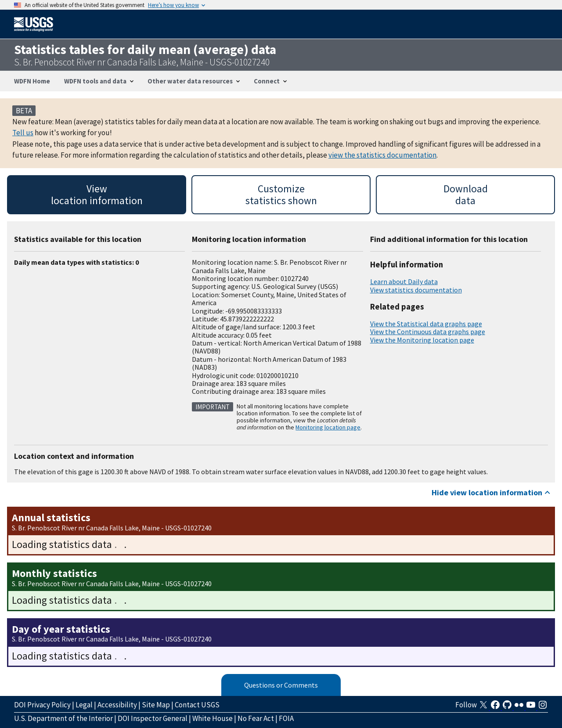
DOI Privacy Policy (42, 705)
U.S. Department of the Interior (63, 718)
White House (213, 718)
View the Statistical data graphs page (426, 324)
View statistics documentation (416, 290)
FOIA (286, 718)
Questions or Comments (281, 685)
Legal (84, 705)
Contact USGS (197, 705)
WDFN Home (32, 81)
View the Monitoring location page (422, 340)
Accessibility (117, 705)
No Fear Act (256, 718)
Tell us (23, 133)
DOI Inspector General (153, 718)
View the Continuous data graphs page (428, 332)
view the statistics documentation (382, 155)
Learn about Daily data (404, 281)
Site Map (156, 705)
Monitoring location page (328, 427)
